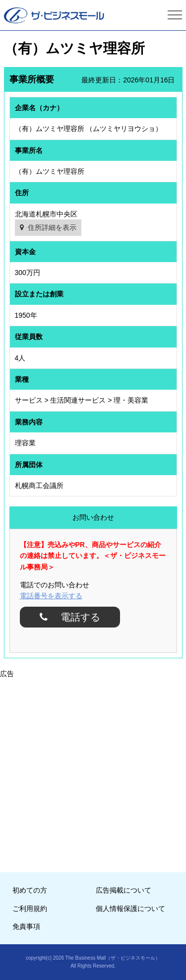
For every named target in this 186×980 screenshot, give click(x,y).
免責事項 (26, 926)
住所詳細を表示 (52, 227)
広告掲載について (124, 890)
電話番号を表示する (51, 596)
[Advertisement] (93, 772)
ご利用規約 (30, 909)
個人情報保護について (130, 909)
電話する (77, 617)
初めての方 (30, 890)
